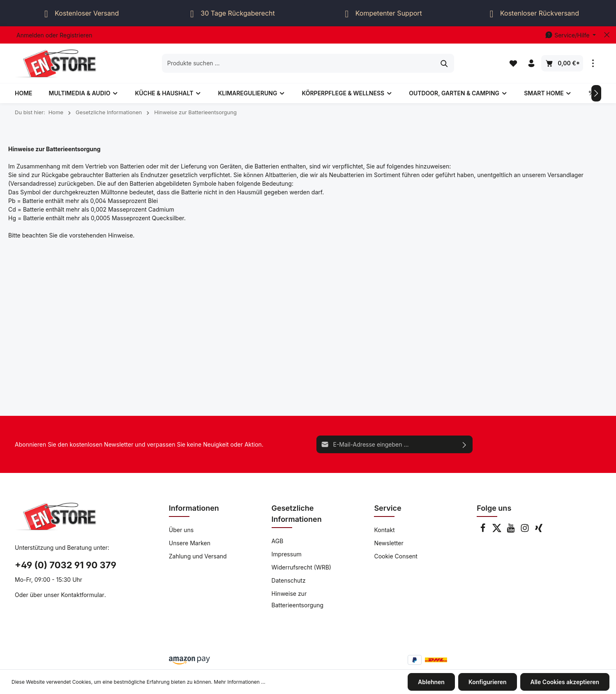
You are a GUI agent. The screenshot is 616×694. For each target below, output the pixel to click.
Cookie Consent (396, 556)
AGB (278, 541)
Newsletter (389, 543)
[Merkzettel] (513, 63)
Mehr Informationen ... (239, 682)
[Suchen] (444, 63)
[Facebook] (484, 530)
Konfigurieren (488, 682)
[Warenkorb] (562, 63)
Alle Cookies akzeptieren (565, 682)
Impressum (287, 554)
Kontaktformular (83, 595)
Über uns (181, 530)
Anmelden (30, 35)
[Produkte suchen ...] (299, 63)
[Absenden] (465, 444)
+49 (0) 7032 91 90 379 (66, 565)
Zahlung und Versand (198, 556)
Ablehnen (431, 682)
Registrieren (76, 35)
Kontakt (384, 530)
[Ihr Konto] (531, 63)
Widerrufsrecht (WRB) (301, 567)
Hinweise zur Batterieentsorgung (298, 599)
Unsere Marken (190, 543)
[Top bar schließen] (607, 35)
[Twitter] (498, 530)
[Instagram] (526, 530)
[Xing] (539, 530)
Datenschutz (289, 580)
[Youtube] (512, 530)
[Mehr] (593, 63)
